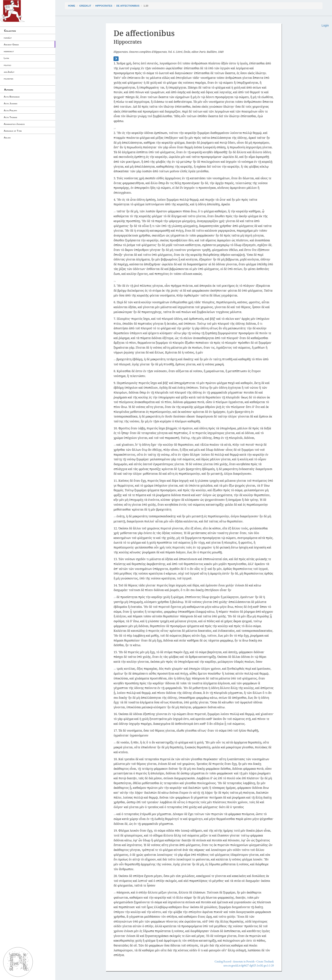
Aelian (7, 138)
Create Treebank (265, 961)
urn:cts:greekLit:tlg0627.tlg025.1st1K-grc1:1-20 (249, 965)
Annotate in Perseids (244, 961)
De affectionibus (128, 6)
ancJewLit (9, 72)
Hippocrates (104, 6)
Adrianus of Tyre (13, 131)
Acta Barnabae (12, 97)
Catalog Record (223, 961)
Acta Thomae (10, 117)
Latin (6, 58)
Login (325, 25)
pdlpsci (8, 65)
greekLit (85, 6)
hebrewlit (9, 51)
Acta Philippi (10, 110)
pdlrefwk (9, 79)
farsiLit (8, 38)
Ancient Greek (11, 45)
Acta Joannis (11, 103)
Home (72, 6)
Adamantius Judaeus (14, 124)
